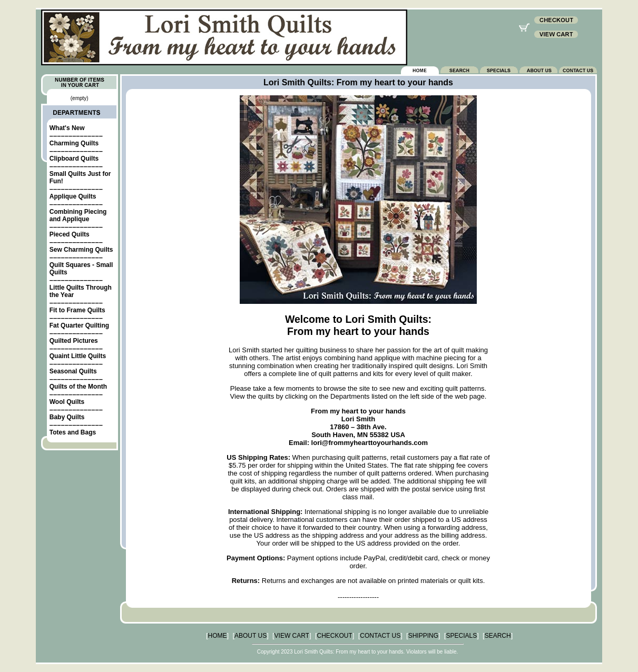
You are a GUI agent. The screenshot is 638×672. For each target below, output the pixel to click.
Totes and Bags (73, 432)
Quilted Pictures (74, 341)
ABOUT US (251, 636)
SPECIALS (461, 636)
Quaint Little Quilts (78, 356)
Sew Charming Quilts (81, 250)
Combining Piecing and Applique (78, 215)
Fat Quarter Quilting (79, 325)
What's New (67, 128)
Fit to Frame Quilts (77, 310)
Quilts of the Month (78, 387)
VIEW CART (292, 636)
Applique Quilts (73, 196)
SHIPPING (423, 636)
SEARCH (498, 636)
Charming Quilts (74, 143)
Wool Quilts (67, 402)
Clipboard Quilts (74, 159)
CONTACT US (380, 636)
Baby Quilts (67, 417)
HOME (218, 636)
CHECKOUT (335, 636)
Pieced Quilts (70, 234)
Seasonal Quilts (73, 371)
